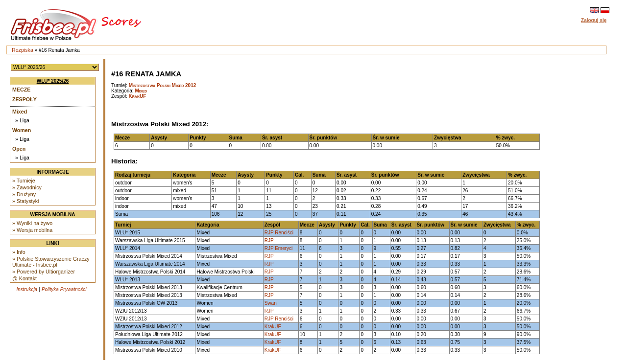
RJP (269, 240)
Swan (271, 303)
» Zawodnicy (27, 187)
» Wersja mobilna (32, 230)
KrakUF (138, 96)
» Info (19, 252)
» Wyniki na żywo (32, 223)
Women (22, 130)
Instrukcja (27, 289)
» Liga (22, 120)
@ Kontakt (24, 278)
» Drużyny (24, 194)
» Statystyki (25, 201)
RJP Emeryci (279, 248)
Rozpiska (23, 50)
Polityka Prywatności (64, 289)
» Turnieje (24, 181)
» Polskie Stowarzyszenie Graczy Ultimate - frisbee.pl (51, 262)
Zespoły (24, 99)
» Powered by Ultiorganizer (44, 272)
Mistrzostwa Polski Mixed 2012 (163, 85)
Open (19, 149)
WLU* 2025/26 (53, 81)
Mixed (20, 112)
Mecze (21, 90)
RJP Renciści (279, 233)
